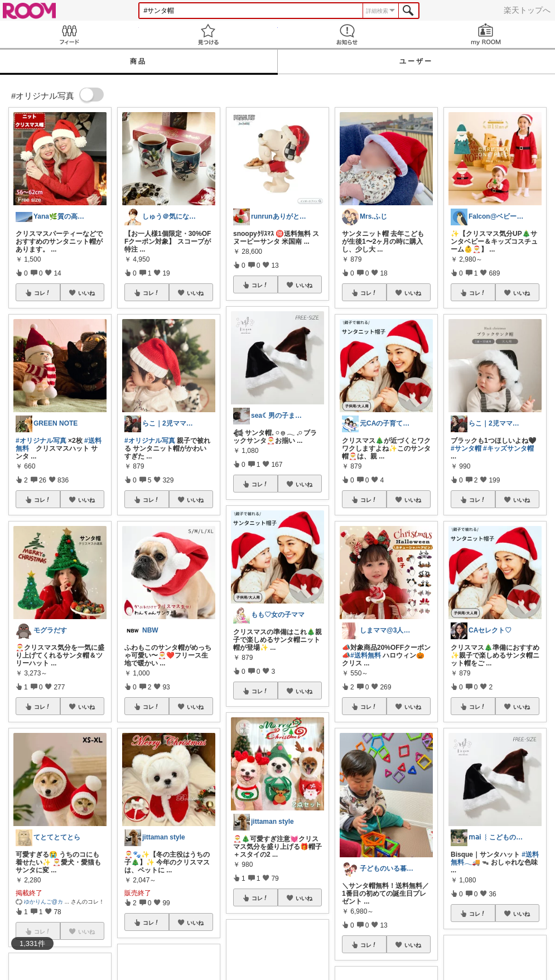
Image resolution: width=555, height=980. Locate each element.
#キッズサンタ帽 (508, 448)
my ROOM (486, 34)
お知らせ (347, 34)
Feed (69, 34)
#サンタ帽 (466, 448)
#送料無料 (366, 655)
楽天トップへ (527, 10)
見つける (208, 34)
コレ (42, 293)
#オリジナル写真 (41, 441)
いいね (86, 293)
